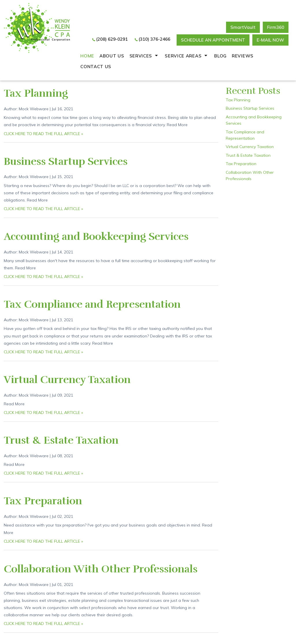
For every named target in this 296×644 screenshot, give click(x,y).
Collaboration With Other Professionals (101, 569)
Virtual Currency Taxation (67, 380)
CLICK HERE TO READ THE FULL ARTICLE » (43, 134)
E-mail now (270, 40)
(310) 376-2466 (154, 39)
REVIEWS (243, 56)
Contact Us (96, 67)
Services (141, 56)
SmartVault (243, 27)
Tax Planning (36, 93)
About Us (112, 56)
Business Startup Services (66, 161)
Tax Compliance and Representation (92, 304)
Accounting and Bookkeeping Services (96, 236)
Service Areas (183, 56)
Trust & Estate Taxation (61, 440)
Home (87, 56)
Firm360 (276, 27)
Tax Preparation (43, 501)
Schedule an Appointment (213, 40)
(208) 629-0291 (112, 39)
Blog (220, 56)
